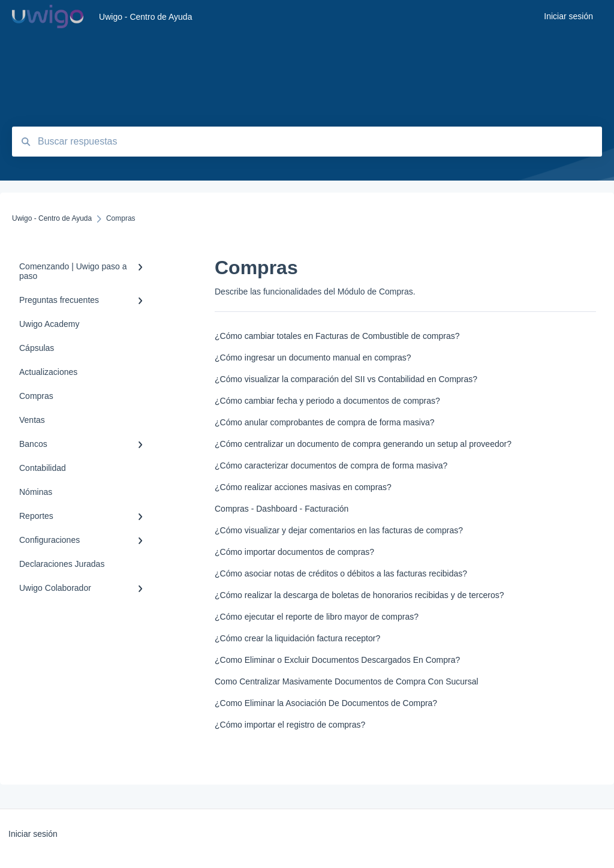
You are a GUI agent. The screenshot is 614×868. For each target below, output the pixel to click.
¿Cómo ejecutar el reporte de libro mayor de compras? (317, 617)
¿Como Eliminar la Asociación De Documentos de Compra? (326, 703)
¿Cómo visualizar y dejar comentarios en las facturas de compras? (339, 530)
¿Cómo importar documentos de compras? (294, 552)
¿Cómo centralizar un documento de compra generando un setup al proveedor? (363, 444)
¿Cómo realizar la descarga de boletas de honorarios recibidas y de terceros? (359, 595)
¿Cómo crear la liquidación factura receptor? (297, 638)
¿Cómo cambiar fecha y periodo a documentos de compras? (327, 401)
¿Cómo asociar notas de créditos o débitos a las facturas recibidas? (341, 573)
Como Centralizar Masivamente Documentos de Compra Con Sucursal (347, 681)
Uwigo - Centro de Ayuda (145, 17)
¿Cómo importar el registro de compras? (290, 725)
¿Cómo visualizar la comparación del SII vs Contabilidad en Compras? (346, 379)
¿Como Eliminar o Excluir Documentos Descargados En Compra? (337, 660)
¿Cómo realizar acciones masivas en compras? (303, 487)
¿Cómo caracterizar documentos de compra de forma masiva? (331, 465)
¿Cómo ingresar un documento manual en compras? (313, 358)
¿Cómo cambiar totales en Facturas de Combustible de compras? (337, 336)
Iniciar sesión (33, 834)
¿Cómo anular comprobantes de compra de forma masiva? (325, 422)
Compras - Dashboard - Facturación (282, 509)
